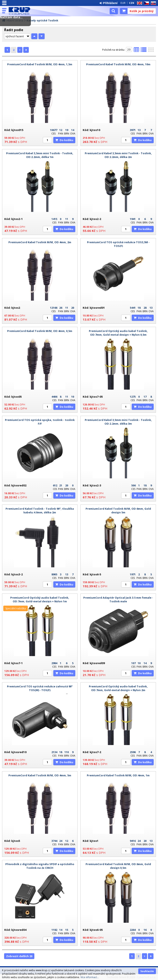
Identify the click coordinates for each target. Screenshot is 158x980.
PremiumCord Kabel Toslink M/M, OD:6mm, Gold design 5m (118, 510)
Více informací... (90, 977)
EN (139, 3)
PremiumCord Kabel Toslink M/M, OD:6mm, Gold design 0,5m (118, 866)
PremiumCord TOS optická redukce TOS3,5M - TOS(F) (118, 244)
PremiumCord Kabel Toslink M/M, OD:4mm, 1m (118, 775)
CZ (146, 3)
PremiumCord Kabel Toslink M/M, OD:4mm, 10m (118, 64)
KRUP (21, 11)
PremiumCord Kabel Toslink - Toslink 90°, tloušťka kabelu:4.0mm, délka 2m (40, 510)
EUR (123, 3)
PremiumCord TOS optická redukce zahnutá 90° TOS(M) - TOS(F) (40, 688)
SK (153, 3)
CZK (132, 3)
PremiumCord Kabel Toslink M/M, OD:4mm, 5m (40, 775)
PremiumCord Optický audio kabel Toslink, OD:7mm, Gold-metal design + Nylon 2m (118, 688)
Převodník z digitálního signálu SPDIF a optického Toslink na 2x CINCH (40, 866)
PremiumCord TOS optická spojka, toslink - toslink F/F (40, 422)
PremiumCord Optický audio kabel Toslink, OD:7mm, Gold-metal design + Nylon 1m (40, 599)
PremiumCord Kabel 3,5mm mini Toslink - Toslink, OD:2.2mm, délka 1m (40, 155)
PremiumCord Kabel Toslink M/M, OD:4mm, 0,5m (40, 331)
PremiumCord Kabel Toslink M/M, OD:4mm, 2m (40, 242)
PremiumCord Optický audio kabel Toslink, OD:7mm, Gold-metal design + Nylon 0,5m (118, 333)
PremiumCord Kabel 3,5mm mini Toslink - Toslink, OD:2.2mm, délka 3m (118, 422)
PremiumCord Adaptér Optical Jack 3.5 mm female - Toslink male (118, 599)
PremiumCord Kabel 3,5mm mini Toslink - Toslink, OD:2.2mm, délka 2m (118, 155)
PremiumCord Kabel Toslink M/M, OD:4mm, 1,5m (40, 64)
